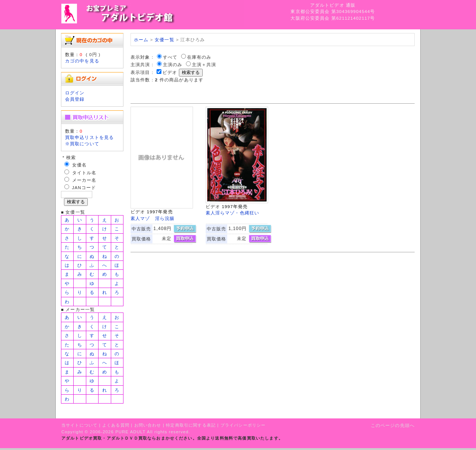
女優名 (79, 165)
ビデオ (170, 72)
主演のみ (173, 64)
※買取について (82, 144)
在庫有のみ (199, 57)
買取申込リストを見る (90, 137)
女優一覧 (165, 40)
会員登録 (75, 99)
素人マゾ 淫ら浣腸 (152, 218)
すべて (170, 57)
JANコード (84, 187)
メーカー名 (84, 180)
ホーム (141, 40)
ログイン (75, 93)
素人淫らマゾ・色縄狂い (233, 213)
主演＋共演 (204, 64)
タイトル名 (84, 173)
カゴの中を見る (82, 61)
